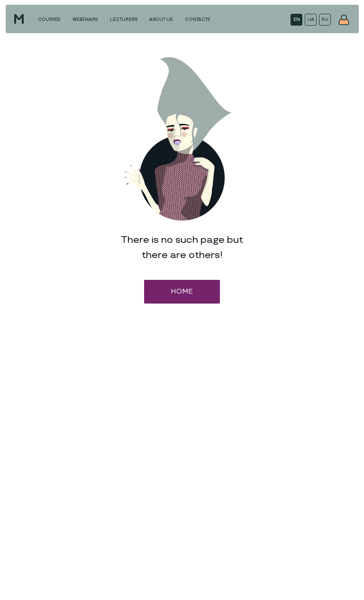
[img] (344, 20)
